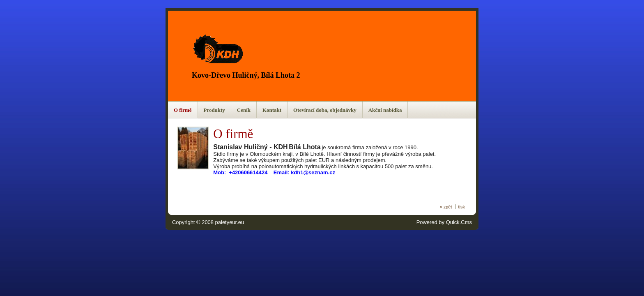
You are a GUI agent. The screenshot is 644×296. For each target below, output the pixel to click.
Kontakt (272, 110)
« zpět (446, 207)
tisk (462, 207)
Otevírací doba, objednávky (325, 110)
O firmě (183, 110)
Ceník (244, 110)
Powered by (444, 222)
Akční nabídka (385, 110)
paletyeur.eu (230, 222)
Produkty (214, 110)
